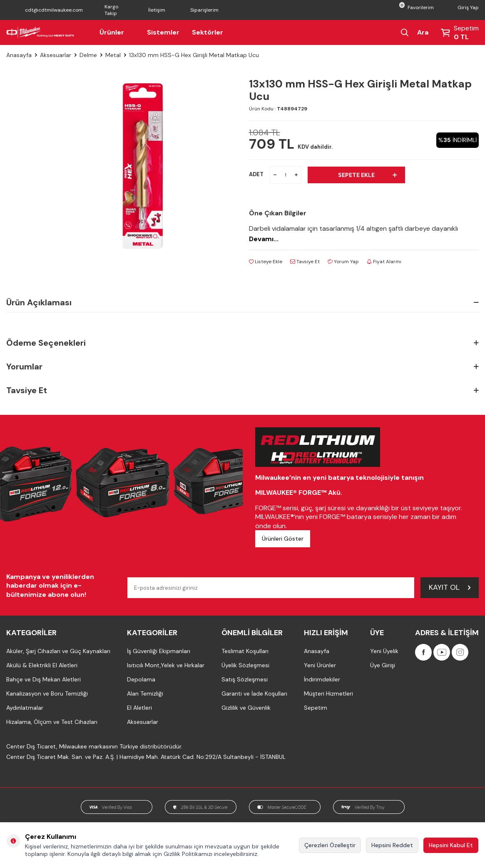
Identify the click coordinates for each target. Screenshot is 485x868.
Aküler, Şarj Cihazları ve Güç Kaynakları (58, 651)
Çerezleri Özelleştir (330, 845)
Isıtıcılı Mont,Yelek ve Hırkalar (166, 665)
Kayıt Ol (450, 587)
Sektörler (208, 32)
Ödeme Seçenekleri (242, 343)
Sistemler (163, 32)
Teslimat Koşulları (245, 651)
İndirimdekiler (322, 679)
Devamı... (264, 239)
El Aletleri (139, 708)
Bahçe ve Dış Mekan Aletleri (44, 679)
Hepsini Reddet (392, 845)
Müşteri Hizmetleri (328, 693)
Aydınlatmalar (25, 708)
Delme (88, 55)
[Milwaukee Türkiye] (40, 32)
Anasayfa (19, 55)
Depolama (141, 679)
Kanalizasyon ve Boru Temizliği (47, 693)
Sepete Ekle (367, 175)
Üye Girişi (383, 665)
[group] (142, 166)
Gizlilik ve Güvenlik (246, 708)
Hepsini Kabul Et (451, 845)
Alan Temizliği (145, 693)
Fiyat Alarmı (384, 262)
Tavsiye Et (305, 262)
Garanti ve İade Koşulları (254, 693)
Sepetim (316, 708)
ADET (256, 174)
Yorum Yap (343, 262)
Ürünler (117, 32)
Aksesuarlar (56, 55)
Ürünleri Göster (283, 539)
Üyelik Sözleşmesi (245, 665)
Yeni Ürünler (320, 665)
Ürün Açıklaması (242, 302)
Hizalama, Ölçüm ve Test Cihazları (52, 722)
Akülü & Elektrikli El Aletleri (42, 665)
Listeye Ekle (266, 262)
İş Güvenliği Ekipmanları (159, 651)
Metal (113, 55)
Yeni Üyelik (384, 651)
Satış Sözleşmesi (245, 679)
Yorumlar (242, 367)
